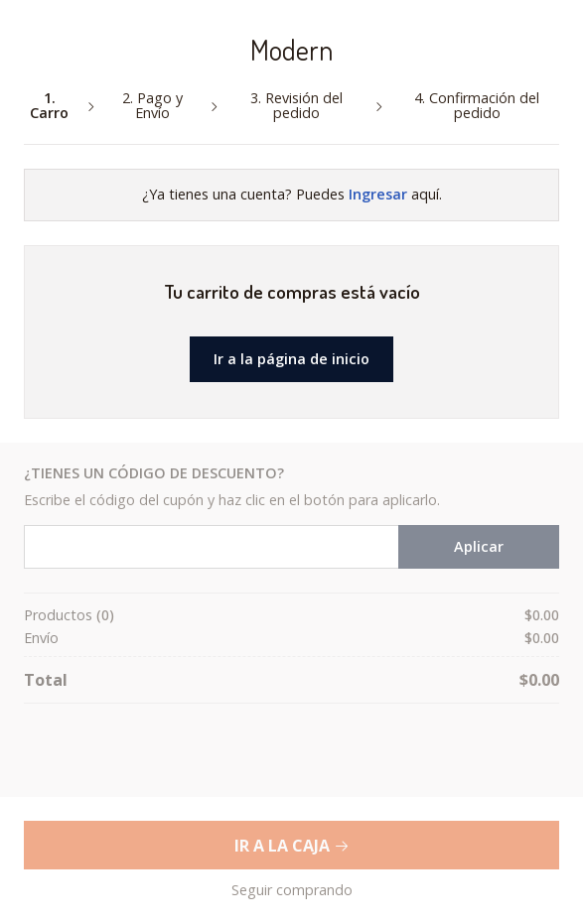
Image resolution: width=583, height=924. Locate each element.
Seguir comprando (292, 890)
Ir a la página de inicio (291, 359)
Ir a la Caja (292, 846)
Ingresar (378, 194)
